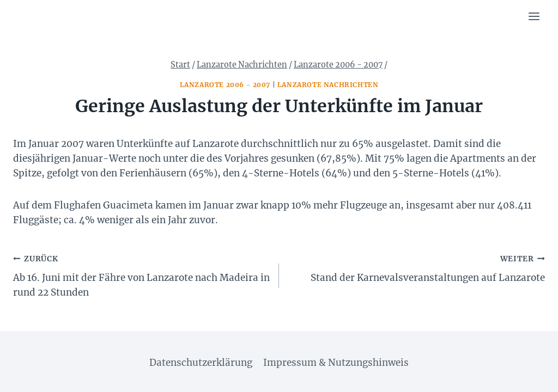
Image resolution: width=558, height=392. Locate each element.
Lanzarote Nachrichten (328, 85)
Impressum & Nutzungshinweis (336, 363)
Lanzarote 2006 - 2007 (225, 85)
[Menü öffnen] (534, 16)
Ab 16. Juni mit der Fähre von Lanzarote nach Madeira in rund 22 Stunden (141, 275)
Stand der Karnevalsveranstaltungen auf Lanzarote (417, 267)
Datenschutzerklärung (201, 363)
